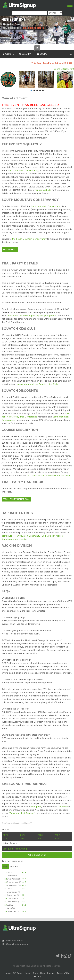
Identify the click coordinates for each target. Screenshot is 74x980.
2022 (57, 835)
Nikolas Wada (12, 885)
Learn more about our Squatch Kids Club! (37, 384)
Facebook (63, 807)
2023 (40, 835)
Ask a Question (37, 855)
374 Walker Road (11, 24)
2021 (5, 839)
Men (5, 867)
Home (8, 973)
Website (8, 54)
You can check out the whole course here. (48, 475)
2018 (57, 839)
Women (14, 866)
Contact (51, 973)
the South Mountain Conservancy (29, 239)
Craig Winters (12, 879)
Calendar (25, 54)
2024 (23, 835)
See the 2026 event (64, 69)
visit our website (43, 190)
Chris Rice (11, 898)
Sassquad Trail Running (15, 849)
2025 (5, 835)
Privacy (37, 976)
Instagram (36, 807)
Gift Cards (18, 973)
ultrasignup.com (20, 944)
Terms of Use (63, 973)
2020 (23, 839)
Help (42, 973)
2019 (40, 839)
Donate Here (10, 249)
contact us (18, 941)
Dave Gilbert (12, 895)
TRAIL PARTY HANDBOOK (16, 499)
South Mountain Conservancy (23, 170)
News (28, 973)
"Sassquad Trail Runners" (22, 813)
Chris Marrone (12, 882)
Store (35, 973)
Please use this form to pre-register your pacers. (32, 316)
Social (42, 54)
